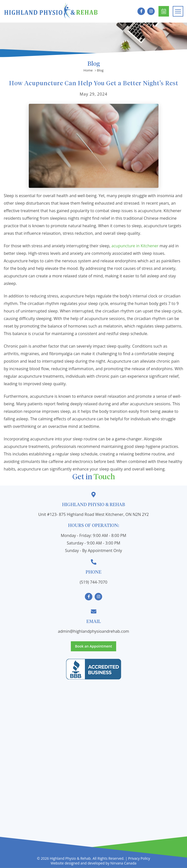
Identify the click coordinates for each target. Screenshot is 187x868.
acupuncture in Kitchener (135, 246)
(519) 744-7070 (93, 582)
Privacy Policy (139, 858)
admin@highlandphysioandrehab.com (93, 631)
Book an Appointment (164, 11)
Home (88, 70)
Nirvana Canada (123, 863)
